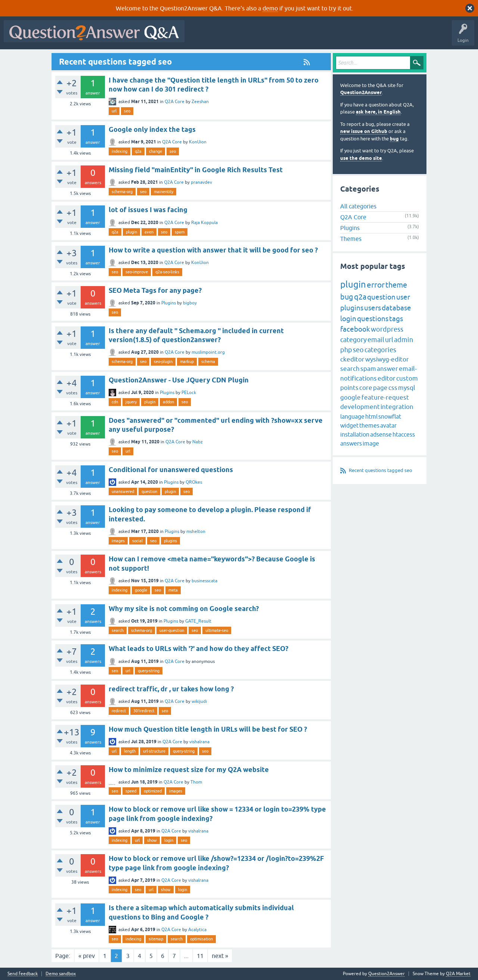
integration (397, 407)
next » (220, 956)
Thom (196, 782)
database (396, 308)
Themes (351, 239)
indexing (119, 151)
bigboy (190, 303)
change (156, 151)
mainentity (164, 192)
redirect (119, 711)
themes (369, 425)
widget (349, 425)
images (118, 541)
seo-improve (137, 272)
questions (373, 319)
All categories (358, 206)
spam (180, 232)
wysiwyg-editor (387, 359)
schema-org (122, 192)
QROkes (194, 482)
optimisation (201, 939)
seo (127, 111)
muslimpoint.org (208, 352)
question (149, 491)
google (141, 590)
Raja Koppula (204, 223)
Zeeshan (200, 102)
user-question (172, 630)
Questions (231, 37)
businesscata (204, 581)
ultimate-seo (217, 630)
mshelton (196, 531)
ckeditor (352, 359)
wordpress (387, 329)
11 (200, 956)
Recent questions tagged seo (381, 470)
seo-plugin (163, 362)
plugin (131, 232)
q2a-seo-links (167, 272)
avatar (388, 425)
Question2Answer (361, 92)
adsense (381, 434)
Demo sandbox (61, 974)
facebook (355, 329)
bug (394, 139)
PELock (189, 393)
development (360, 407)
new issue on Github (364, 131)
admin (403, 340)
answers (351, 443)
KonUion (198, 142)
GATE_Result (198, 621)
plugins (170, 541)
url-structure (154, 751)
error (376, 285)
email (376, 340)
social (137, 541)
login (169, 840)
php (346, 350)
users (373, 308)
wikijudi (199, 701)
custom (407, 378)
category (353, 340)
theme (396, 285)
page (380, 388)
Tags (314, 37)
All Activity (201, 37)
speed (131, 791)
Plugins (169, 303)
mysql (407, 388)
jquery (131, 402)
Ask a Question (369, 37)
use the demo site (361, 158)
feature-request (385, 397)
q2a (138, 151)
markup (187, 362)
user (403, 297)
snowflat (390, 416)
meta (173, 590)
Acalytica (197, 930)
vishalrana (199, 742)
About (418, 37)
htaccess (404, 434)
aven (149, 232)
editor (387, 378)
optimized (153, 791)
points (349, 388)
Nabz (198, 442)
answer (387, 369)
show (152, 840)
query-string (149, 671)
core (366, 388)
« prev (87, 956)
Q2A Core (175, 102)
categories (380, 350)
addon (168, 402)
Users (337, 37)
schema (208, 362)
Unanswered (285, 37)
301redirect (144, 711)
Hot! (257, 37)
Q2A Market (458, 974)
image (371, 443)
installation (355, 434)
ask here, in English (378, 112)
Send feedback (23, 974)
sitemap (156, 939)
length (130, 751)
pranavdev (201, 182)
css (393, 388)
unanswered (123, 491)
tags (396, 319)
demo (270, 8)
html (371, 416)
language (352, 416)
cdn (115, 402)
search (118, 630)
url (114, 111)
